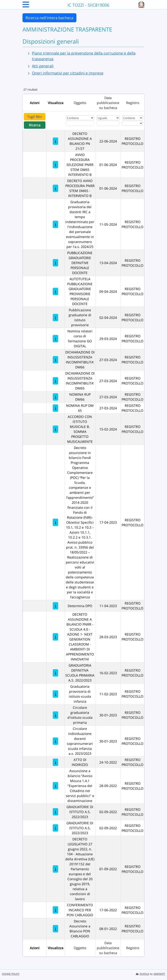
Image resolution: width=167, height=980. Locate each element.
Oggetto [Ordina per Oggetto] (80, 103)
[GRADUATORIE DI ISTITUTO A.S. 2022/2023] (55, 812)
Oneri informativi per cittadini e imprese (68, 73)
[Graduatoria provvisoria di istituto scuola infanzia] (55, 694)
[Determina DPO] (55, 606)
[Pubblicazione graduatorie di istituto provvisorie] (55, 318)
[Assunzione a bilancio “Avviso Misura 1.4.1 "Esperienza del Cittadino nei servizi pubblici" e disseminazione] (55, 786)
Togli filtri (35, 117)
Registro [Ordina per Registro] (133, 103)
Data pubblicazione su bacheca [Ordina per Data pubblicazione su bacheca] (108, 103)
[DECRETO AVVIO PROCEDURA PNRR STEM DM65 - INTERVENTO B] (55, 188)
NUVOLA (142, 974)
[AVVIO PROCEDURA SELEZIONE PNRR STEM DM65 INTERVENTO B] (55, 165)
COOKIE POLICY (11, 974)
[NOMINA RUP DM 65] (55, 408)
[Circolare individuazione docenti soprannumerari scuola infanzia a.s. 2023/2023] (55, 741)
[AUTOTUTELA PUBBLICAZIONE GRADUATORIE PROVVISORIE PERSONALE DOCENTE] (55, 291)
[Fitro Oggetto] (80, 123)
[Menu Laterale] (26, 6)
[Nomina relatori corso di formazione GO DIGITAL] (55, 339)
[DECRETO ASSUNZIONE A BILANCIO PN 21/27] (55, 141)
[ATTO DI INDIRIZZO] (55, 762)
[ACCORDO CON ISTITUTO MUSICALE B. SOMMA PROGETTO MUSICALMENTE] (55, 429)
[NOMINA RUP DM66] (55, 397)
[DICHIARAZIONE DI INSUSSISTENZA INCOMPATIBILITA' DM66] (55, 360)
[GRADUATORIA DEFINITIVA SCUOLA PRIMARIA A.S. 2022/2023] (55, 673)
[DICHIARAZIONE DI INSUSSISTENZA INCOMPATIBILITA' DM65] (55, 381)
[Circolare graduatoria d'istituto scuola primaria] (55, 715)
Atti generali (43, 66)
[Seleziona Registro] (133, 123)
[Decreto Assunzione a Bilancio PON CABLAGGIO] (55, 929)
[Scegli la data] (108, 123)
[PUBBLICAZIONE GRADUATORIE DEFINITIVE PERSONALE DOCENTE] (55, 263)
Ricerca (35, 125)
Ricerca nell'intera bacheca (49, 18)
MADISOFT (159, 974)
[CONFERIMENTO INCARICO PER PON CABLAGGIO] (55, 910)
